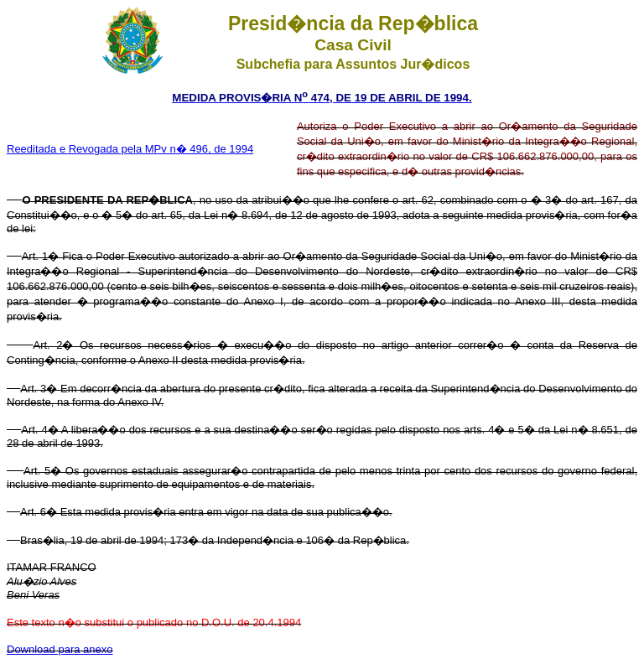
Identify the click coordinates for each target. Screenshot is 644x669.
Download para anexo (60, 649)
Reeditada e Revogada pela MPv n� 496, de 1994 (130, 149)
